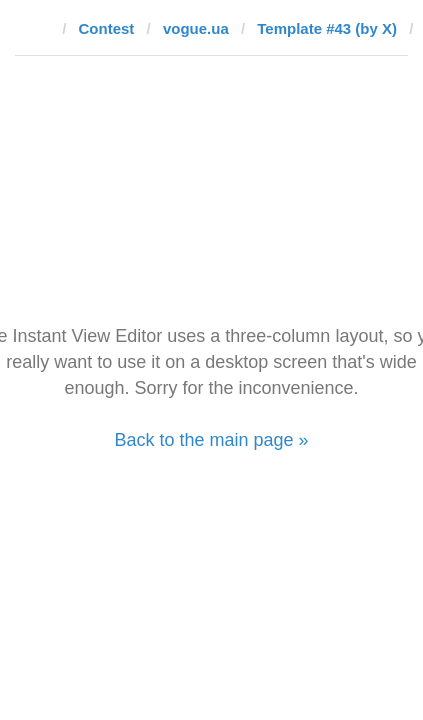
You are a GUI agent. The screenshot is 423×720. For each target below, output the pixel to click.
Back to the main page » (211, 440)
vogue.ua (196, 28)
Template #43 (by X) (327, 28)
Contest (107, 28)
